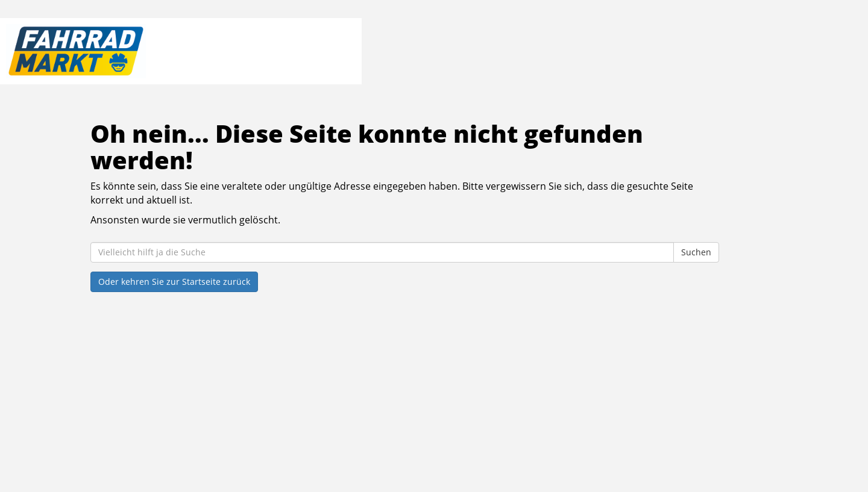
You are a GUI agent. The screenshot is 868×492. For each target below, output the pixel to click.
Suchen (696, 252)
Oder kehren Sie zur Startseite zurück (174, 282)
